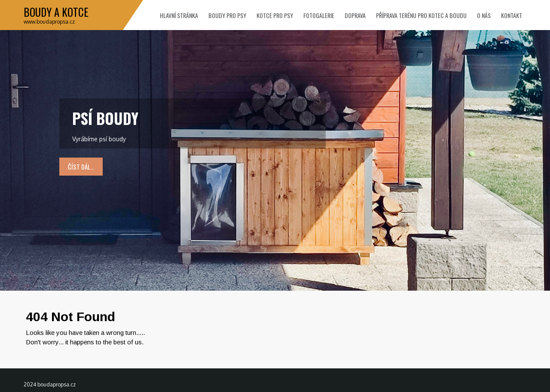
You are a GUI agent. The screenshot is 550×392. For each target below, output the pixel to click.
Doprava (355, 15)
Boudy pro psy (227, 15)
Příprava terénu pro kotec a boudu (421, 15)
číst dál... (81, 167)
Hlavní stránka (179, 15)
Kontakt (512, 15)
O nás (484, 15)
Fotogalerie (319, 15)
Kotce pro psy (275, 15)
